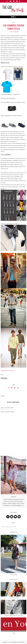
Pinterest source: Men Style (8, 371)
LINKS (14, 633)
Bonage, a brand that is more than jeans (14, 615)
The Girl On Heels (10, 642)
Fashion (13, 22)
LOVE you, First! (13, 575)
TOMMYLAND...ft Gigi (14, 598)
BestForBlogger (21, 642)
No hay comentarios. (14, 32)
